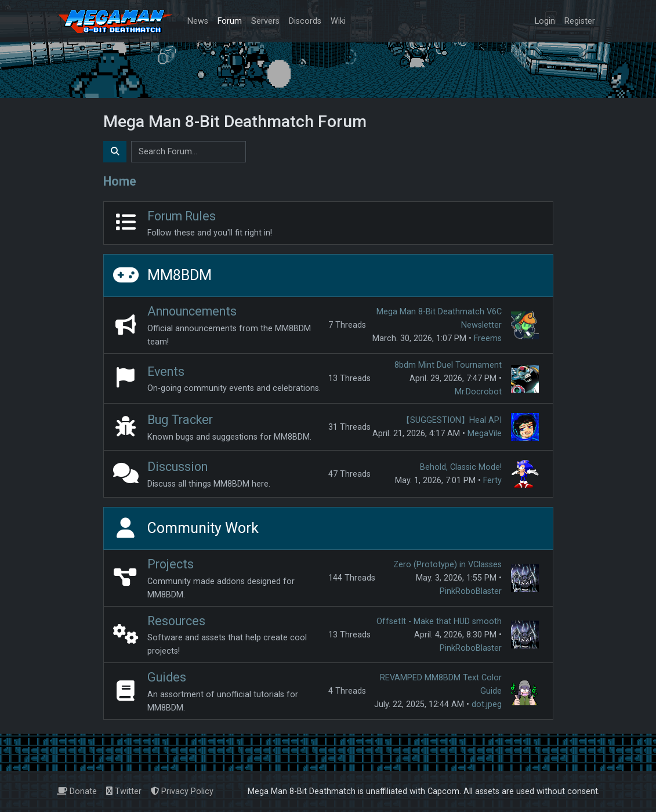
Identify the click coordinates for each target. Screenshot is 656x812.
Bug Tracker (180, 420)
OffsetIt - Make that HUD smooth (439, 621)
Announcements (192, 311)
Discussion (177, 467)
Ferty (492, 481)
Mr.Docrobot (478, 392)
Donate (77, 791)
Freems (488, 338)
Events (166, 371)
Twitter (124, 791)
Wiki (338, 21)
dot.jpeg (487, 704)
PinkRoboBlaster (471, 591)
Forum (230, 21)
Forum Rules (182, 216)
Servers (265, 21)
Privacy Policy (182, 791)
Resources (176, 621)
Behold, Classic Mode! (461, 467)
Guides (167, 677)
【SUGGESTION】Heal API (452, 420)
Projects (171, 564)
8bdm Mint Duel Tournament (448, 365)
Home (120, 181)
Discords (305, 21)
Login (545, 21)
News (198, 21)
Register (580, 21)
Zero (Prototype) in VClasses (447, 565)
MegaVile (485, 434)
